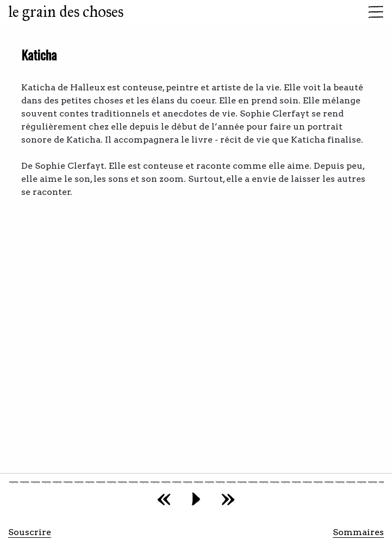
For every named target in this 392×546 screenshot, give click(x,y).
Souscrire (30, 532)
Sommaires (358, 532)
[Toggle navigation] (372, 12)
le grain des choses (66, 12)
